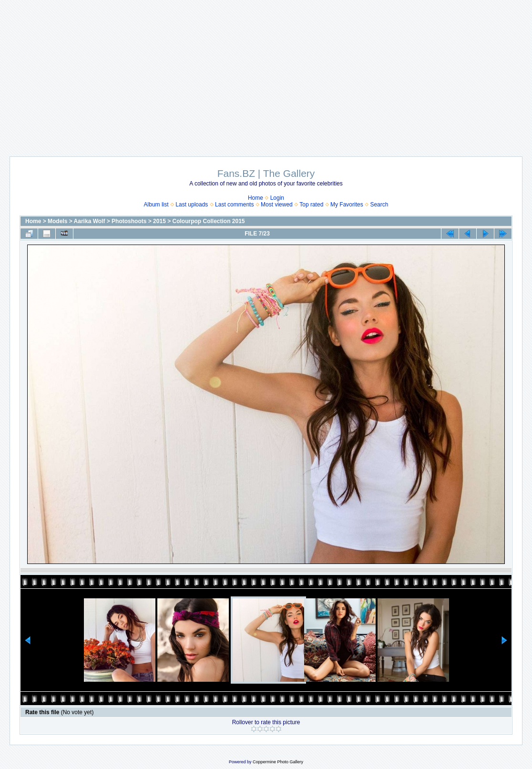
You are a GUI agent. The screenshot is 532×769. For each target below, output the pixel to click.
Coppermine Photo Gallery (278, 762)
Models (57, 221)
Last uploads (192, 205)
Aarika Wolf (90, 221)
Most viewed (277, 205)
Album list (156, 205)
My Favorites (347, 205)
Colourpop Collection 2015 (209, 221)
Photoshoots (129, 221)
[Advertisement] (266, 73)
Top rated (311, 205)
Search (379, 205)
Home (256, 198)
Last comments (234, 205)
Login (277, 198)
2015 (159, 221)
